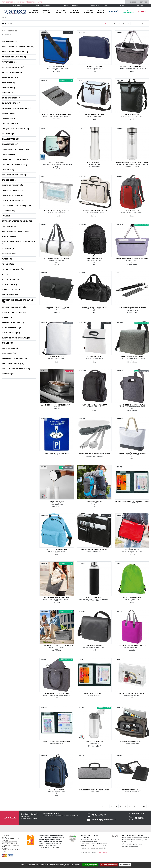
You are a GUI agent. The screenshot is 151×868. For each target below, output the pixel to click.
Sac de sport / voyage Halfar (94, 307)
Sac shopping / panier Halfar (132, 66)
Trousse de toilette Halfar (57, 307)
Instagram (142, 818)
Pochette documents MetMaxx (57, 742)
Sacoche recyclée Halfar (132, 357)
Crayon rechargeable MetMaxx (132, 307)
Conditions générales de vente (11, 850)
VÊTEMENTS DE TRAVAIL (33, 11)
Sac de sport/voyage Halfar (57, 259)
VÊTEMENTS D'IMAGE (47, 11)
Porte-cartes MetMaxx (94, 694)
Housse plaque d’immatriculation (94, 790)
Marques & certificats (70, 6)
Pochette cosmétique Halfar (57, 211)
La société (5, 836)
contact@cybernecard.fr (104, 820)
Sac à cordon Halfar (132, 597)
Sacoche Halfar (57, 357)
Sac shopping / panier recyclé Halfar (132, 259)
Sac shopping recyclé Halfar (132, 405)
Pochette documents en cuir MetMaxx (132, 501)
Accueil (4, 17)
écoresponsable (129, 11)
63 (142, 23)
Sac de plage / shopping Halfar (132, 453)
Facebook (131, 818)
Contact (140, 6)
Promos (142, 11)
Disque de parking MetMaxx (57, 453)
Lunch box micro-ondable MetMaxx (57, 405)
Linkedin (136, 818)
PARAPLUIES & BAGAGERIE (61, 11)
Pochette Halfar (94, 66)
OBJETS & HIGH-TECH (75, 11)
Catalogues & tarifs (43, 6)
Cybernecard (18, 6)
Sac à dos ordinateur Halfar (94, 405)
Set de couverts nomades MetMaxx (94, 453)
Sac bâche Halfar (57, 66)
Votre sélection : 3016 (10, 31)
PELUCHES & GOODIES (89, 11)
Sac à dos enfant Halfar (57, 549)
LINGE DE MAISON (100, 11)
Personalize (125, 865)
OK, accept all (90, 865)
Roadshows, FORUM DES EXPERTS (10, 840)
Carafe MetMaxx (94, 163)
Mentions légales (102, 852)
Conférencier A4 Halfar (132, 790)
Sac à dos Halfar (132, 114)
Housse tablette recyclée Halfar (57, 114)
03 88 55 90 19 (99, 815)
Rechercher (121, 2)
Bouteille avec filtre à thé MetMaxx (132, 163)
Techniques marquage (99, 6)
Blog (4, 847)
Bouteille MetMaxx (94, 597)
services (5, 837)
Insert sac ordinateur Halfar (94, 549)
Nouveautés (113, 11)
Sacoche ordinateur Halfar (94, 211)
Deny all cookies (109, 865)
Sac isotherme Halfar (94, 114)
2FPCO (41, 837)
